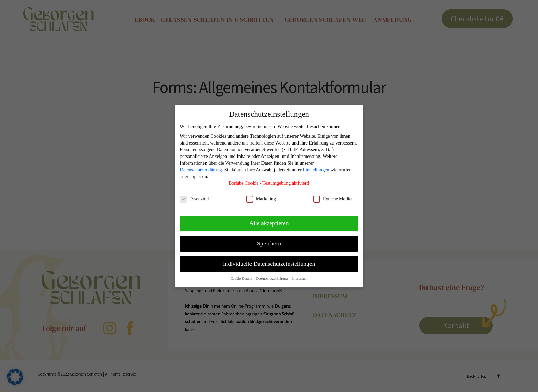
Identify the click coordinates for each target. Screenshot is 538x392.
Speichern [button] (269, 240)
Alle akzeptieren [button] (269, 219)
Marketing (261, 195)
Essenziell (194, 195)
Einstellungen (316, 166)
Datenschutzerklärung (201, 166)
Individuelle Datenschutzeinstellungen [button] (269, 260)
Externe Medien (334, 195)
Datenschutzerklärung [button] (272, 275)
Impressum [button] (300, 275)
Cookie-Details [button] (242, 275)
